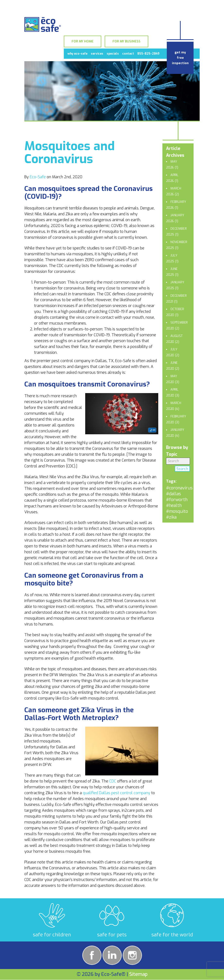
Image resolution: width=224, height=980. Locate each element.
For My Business (126, 41)
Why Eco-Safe (77, 54)
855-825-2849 (148, 54)
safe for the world (172, 935)
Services (97, 54)
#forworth (177, 500)
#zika (171, 517)
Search (182, 470)
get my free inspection (180, 58)
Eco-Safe (38, 177)
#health (174, 505)
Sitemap (138, 974)
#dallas (173, 494)
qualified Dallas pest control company (117, 793)
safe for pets (112, 935)
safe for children (52, 935)
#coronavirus (179, 488)
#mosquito (177, 511)
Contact (128, 54)
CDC (113, 781)
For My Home (83, 41)
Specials (113, 54)
